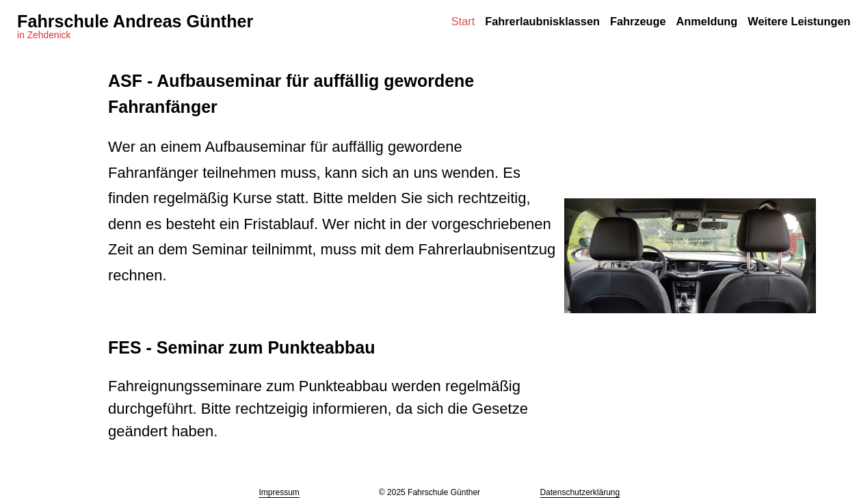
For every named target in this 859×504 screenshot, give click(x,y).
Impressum (279, 492)
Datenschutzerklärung (580, 492)
